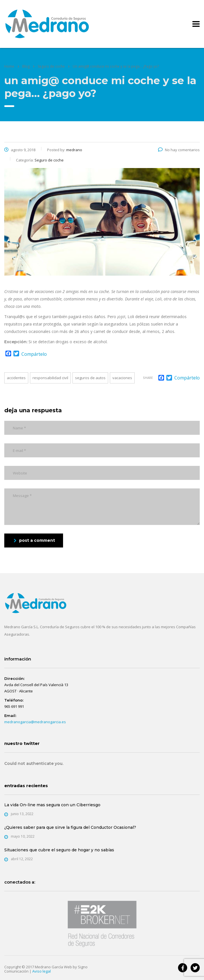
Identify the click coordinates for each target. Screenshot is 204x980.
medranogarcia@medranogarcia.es (35, 722)
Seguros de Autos (90, 378)
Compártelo (34, 354)
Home (9, 66)
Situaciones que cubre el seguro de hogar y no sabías (59, 850)
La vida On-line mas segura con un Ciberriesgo (52, 805)
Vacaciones (122, 378)
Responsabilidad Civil (50, 378)
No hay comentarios (179, 150)
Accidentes (16, 378)
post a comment (34, 540)
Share (148, 378)
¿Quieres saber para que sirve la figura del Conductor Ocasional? (70, 827)
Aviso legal (42, 971)
